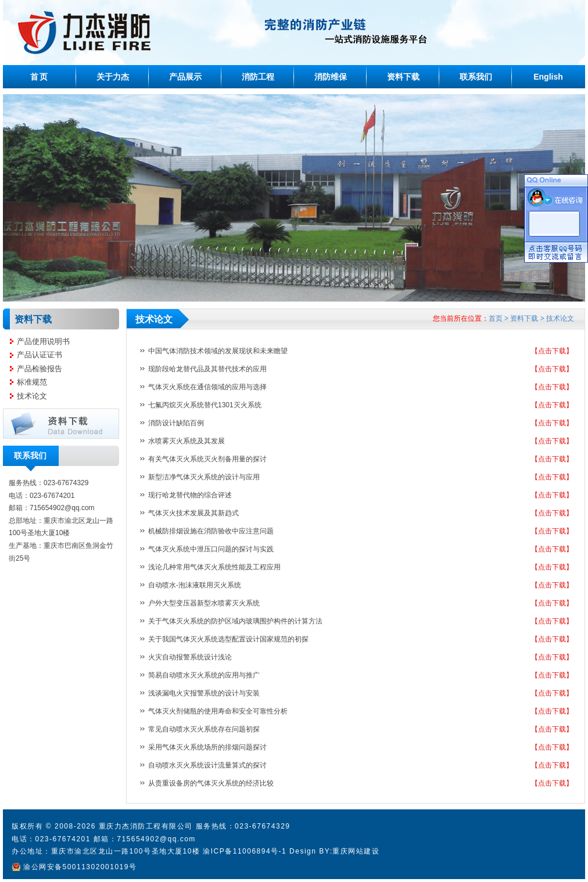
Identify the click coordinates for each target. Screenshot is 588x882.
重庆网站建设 (356, 851)
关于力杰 (113, 77)
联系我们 (476, 77)
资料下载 (403, 77)
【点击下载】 (552, 351)
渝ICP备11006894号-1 (245, 851)
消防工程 (258, 77)
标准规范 (32, 382)
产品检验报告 (40, 369)
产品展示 (185, 77)
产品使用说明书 (43, 341)
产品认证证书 (40, 355)
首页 (39, 77)
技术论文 (32, 396)
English (548, 77)
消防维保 (331, 77)
